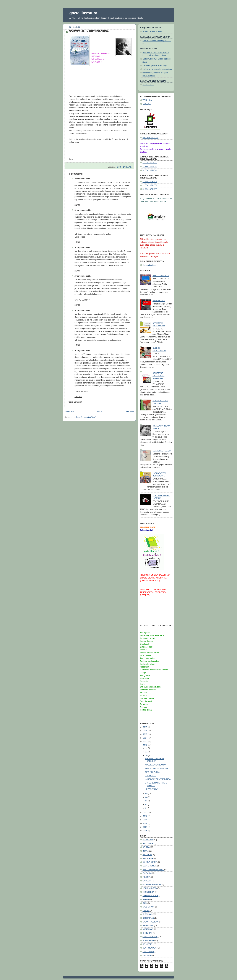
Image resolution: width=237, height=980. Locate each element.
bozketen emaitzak (150, 138)
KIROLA (146, 911)
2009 (146, 820)
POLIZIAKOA (148, 940)
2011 (146, 813)
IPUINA (146, 899)
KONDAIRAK (148, 918)
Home (100, 412)
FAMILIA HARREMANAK (153, 870)
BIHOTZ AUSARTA (161, 276)
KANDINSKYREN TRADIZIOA (158, 779)
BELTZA (146, 847)
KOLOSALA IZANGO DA (155, 765)
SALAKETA (147, 944)
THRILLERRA (148, 952)
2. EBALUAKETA (150, 185)
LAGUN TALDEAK (150, 922)
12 (147, 748)
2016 (146, 731)
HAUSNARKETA (150, 888)
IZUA (145, 903)
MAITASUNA (148, 925)
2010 (146, 816)
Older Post (129, 412)
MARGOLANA (159, 301)
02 (147, 805)
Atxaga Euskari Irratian (152, 31)
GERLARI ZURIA (152, 772)
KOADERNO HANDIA (162, 451)
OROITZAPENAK (124, 167)
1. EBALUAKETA (150, 182)
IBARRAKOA (148, 85)
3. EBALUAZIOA (150, 170)
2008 (146, 823)
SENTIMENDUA (149, 948)
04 (147, 797)
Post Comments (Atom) (86, 417)
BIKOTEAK (147, 855)
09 (147, 794)
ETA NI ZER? (151, 776)
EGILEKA (147, 104)
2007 (146, 827)
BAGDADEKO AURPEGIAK (157, 768)
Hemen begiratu (149, 265)
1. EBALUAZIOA (150, 163)
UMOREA (147, 955)
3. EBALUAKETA (150, 189)
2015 (146, 734)
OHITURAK (147, 933)
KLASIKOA (147, 914)
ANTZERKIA (148, 843)
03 (147, 801)
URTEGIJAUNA (152, 789)
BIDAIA (146, 851)
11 (147, 752)
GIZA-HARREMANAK (152, 884)
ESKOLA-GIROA (150, 862)
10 (147, 755)
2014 (146, 738)
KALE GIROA (148, 907)
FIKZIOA (146, 877)
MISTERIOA (148, 929)
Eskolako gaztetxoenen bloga (155, 65)
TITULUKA (147, 100)
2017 (146, 727)
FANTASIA (147, 873)
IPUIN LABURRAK (150, 896)
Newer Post (69, 412)
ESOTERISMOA (149, 866)
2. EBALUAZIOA (150, 167)
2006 (146, 831)
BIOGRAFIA (148, 858)
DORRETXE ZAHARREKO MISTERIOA (158, 376)
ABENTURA (148, 840)
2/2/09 (77, 205)
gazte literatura (83, 13)
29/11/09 (78, 397)
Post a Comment (75, 402)
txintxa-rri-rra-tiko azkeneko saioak (157, 69)
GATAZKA (147, 881)
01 (147, 808)
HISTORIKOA (148, 892)
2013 (146, 742)
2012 (146, 745)
